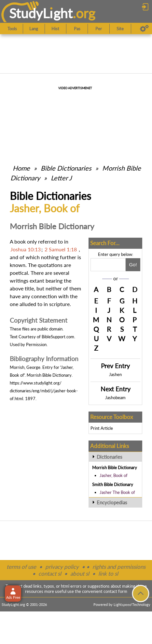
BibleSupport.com (58, 337)
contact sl (50, 574)
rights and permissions (119, 567)
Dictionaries (110, 457)
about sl (80, 574)
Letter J (61, 178)
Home (21, 168)
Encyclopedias (112, 502)
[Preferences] (144, 29)
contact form (115, 591)
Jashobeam (115, 398)
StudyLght (41, 13)
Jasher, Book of (114, 475)
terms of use (21, 567)
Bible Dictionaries (66, 168)
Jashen (115, 374)
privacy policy (62, 567)
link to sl (108, 574)
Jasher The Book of (117, 492)
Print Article (102, 428)
